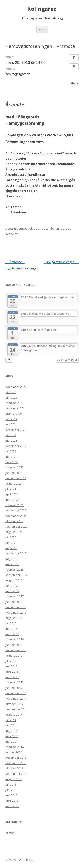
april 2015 (12, 672)
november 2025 (16, 387)
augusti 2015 (14, 655)
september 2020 (16, 526)
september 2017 (16, 575)
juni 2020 (11, 543)
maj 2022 (11, 457)
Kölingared (42, 9)
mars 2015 (12, 677)
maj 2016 (11, 629)
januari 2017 (14, 602)
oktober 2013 (14, 768)
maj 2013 (11, 795)
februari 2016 (14, 639)
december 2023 (16, 430)
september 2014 (16, 709)
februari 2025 (14, 403)
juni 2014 (11, 725)
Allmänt (10, 833)
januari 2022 (14, 473)
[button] (74, 67)
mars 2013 (12, 806)
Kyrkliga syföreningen (61, 262)
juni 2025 (11, 397)
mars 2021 (12, 500)
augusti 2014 (14, 715)
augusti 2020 (14, 532)
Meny (42, 29)
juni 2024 (11, 419)
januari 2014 (14, 752)
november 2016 (16, 612)
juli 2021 (11, 489)
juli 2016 (11, 623)
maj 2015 (11, 666)
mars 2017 (12, 591)
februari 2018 (14, 569)
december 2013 (16, 758)
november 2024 (16, 408)
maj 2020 (11, 548)
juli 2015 (11, 661)
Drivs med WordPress (19, 860)
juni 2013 (11, 790)
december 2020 (16, 510)
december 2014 (16, 693)
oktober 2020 (14, 521)
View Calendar (67, 360)
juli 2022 (11, 451)
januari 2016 (14, 645)
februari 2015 (14, 682)
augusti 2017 (14, 580)
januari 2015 (14, 688)
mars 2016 (12, 634)
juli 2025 (11, 392)
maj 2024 (11, 424)
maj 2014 (11, 731)
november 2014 (16, 698)
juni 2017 (11, 586)
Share (74, 83)
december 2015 (16, 650)
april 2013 (12, 801)
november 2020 (16, 516)
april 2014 (12, 736)
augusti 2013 (14, 779)
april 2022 (12, 462)
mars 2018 (12, 564)
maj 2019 (11, 559)
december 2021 (16, 478)
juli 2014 (11, 720)
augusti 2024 (14, 414)
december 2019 (16, 553)
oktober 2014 (14, 704)
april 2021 (12, 494)
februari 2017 (14, 596)
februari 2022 (14, 467)
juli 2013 (11, 784)
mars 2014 (12, 741)
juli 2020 (11, 537)
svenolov (12, 234)
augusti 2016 (14, 618)
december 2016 (16, 607)
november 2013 (16, 763)
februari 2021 (14, 505)
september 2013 (16, 774)
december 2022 (16, 446)
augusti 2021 (14, 483)
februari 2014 (14, 747)
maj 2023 (11, 440)
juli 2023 (11, 435)
